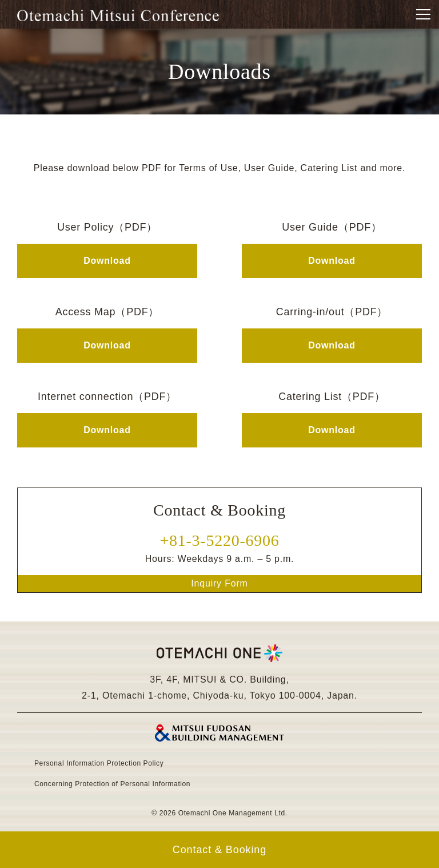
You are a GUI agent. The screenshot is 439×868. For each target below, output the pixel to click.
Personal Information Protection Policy (99, 764)
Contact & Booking (219, 850)
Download (107, 261)
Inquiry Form (219, 583)
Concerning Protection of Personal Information (112, 784)
